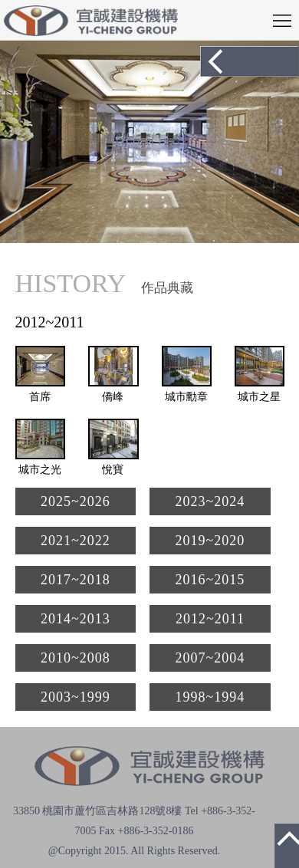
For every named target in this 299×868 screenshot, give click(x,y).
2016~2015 (210, 580)
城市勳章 (186, 397)
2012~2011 (210, 619)
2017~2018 (76, 580)
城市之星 (259, 397)
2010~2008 (76, 658)
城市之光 (40, 470)
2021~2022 (76, 541)
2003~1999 (76, 697)
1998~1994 (210, 697)
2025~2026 (76, 501)
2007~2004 (210, 658)
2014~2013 (76, 619)
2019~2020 (210, 541)
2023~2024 (210, 501)
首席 (40, 397)
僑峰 (113, 397)
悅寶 (113, 470)
